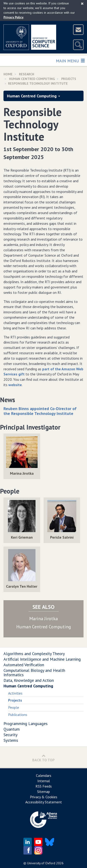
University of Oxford (41, 863)
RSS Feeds (44, 786)
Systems (11, 740)
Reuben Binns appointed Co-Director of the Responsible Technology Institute (40, 411)
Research (27, 74)
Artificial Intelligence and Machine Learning (42, 659)
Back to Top (43, 758)
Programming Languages (26, 724)
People (14, 707)
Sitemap (43, 792)
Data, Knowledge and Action (29, 680)
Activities (15, 693)
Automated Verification (24, 665)
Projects (69, 79)
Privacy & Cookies (44, 797)
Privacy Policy (13, 17)
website (15, 385)
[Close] (82, 3)
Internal (44, 781)
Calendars (44, 775)
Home (8, 74)
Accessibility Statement (44, 802)
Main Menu (70, 61)
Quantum (12, 729)
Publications (18, 715)
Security (10, 735)
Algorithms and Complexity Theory (34, 654)
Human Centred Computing (32, 79)
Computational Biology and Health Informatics (34, 673)
